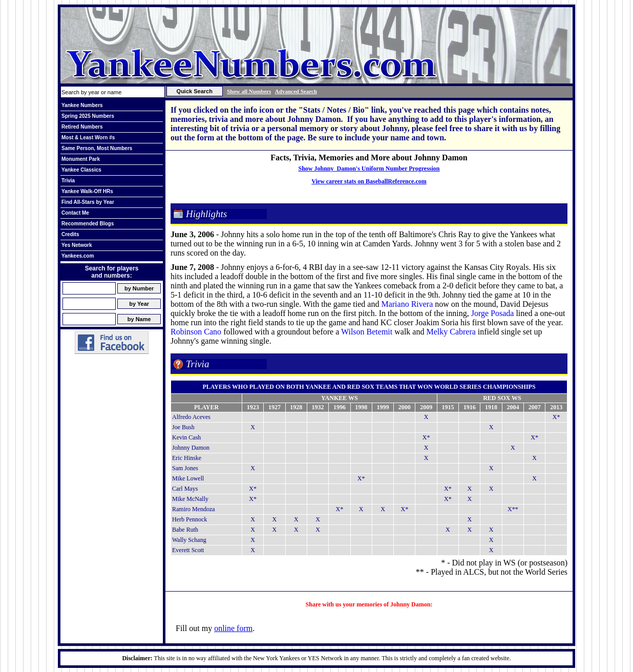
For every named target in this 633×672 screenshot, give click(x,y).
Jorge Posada (493, 313)
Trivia (68, 181)
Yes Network (77, 245)
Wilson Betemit (367, 332)
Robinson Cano (196, 332)
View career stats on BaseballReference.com (369, 181)
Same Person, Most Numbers (97, 148)
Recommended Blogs (88, 224)
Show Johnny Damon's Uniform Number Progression (369, 169)
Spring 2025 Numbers (88, 116)
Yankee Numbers (82, 105)
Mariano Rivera (407, 304)
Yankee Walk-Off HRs (87, 191)
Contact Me (75, 213)
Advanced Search (296, 91)
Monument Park (81, 159)
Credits (70, 234)
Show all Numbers (249, 91)
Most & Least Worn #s (88, 138)
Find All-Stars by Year (88, 202)
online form (233, 628)
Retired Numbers (82, 127)
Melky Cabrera (451, 332)
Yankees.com (78, 256)
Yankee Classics (81, 170)
